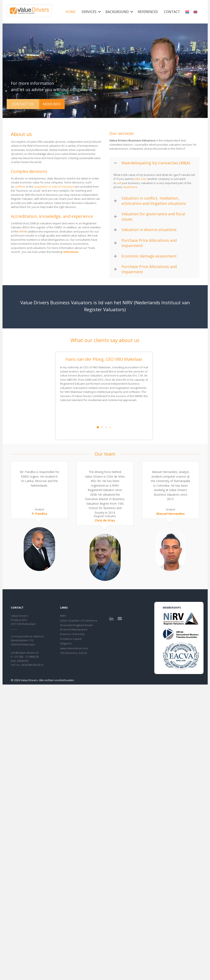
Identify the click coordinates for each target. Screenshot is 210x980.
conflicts (20, 187)
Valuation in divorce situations (149, 230)
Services (89, 12)
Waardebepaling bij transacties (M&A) (156, 163)
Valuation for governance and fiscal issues (153, 216)
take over (141, 179)
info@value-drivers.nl (25, 653)
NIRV (22, 231)
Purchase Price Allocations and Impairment (149, 243)
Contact (172, 12)
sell (119, 183)
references (70, 252)
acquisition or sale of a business (55, 187)
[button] (99, 12)
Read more (131, 187)
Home (71, 12)
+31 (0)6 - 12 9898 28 (26, 657)
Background (117, 12)
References (148, 12)
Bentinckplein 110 (22, 640)
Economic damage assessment (149, 256)
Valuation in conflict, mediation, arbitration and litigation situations (154, 201)
